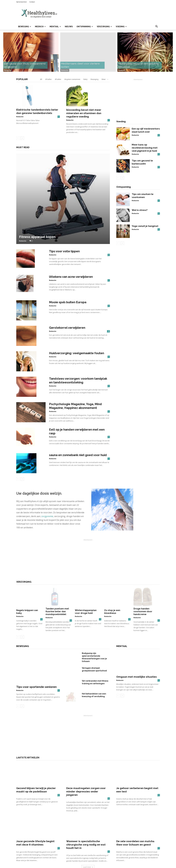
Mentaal (55, 27)
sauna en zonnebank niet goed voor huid (78, 455)
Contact (32, 2)
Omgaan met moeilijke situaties (137, 660)
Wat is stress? (140, 210)
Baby (85, 79)
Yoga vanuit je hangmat (145, 226)
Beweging (25, 27)
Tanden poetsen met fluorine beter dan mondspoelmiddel (57, 606)
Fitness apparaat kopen (37, 237)
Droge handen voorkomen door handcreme (143, 606)
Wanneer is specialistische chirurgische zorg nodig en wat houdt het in (86, 839)
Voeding (121, 27)
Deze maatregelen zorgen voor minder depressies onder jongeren (86, 786)
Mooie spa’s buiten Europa (68, 302)
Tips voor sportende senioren (36, 672)
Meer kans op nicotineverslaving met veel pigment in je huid (145, 148)
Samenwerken (22, 2)
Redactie (8, 70)
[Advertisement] (111, 14)
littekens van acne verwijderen (71, 277)
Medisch (40, 27)
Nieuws (69, 27)
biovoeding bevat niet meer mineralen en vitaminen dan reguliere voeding (84, 113)
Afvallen (48, 79)
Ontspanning (85, 27)
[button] (157, 27)
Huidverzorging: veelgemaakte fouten (77, 353)
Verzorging (104, 27)
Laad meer (88, 861)
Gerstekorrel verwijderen (67, 328)
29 (109, 331)
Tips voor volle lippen (64, 251)
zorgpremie (47, 516)
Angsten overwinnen (72, 79)
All (41, 79)
